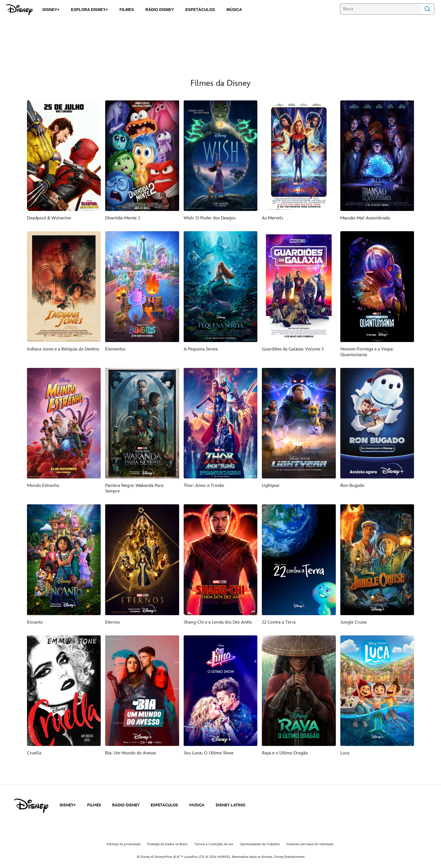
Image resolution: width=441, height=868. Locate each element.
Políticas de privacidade (124, 844)
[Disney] (19, 10)
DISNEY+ (68, 805)
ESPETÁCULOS (164, 805)
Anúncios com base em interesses (310, 844)
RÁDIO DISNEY (126, 805)
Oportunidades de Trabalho (260, 844)
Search (427, 9)
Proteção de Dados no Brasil (167, 844)
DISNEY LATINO (230, 805)
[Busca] (380, 9)
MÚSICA (197, 805)
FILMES (94, 805)
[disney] (31, 806)
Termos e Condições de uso (214, 844)
